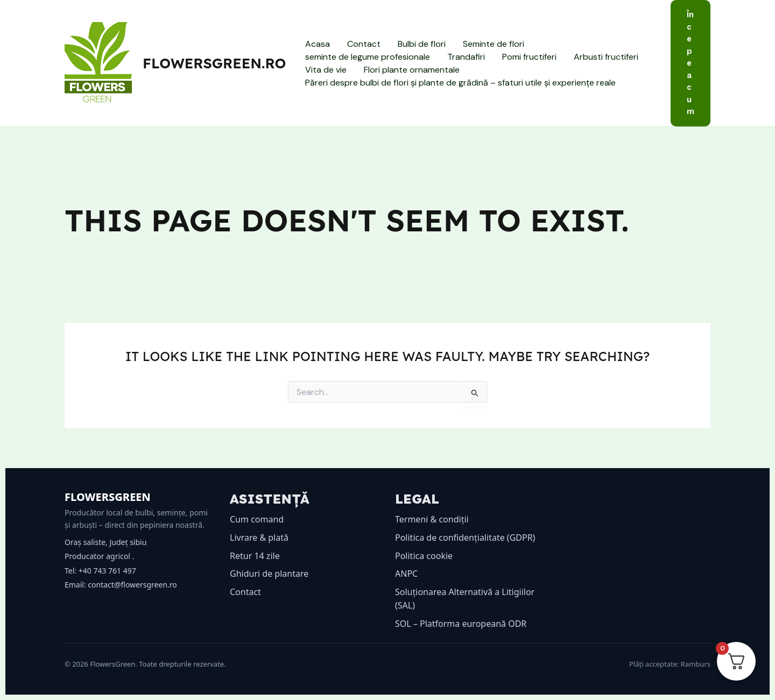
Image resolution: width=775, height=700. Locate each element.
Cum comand (257, 519)
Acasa (318, 44)
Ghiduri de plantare (269, 574)
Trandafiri (466, 57)
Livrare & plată (259, 538)
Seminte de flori (494, 44)
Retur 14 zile (255, 556)
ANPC (406, 574)
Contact (364, 44)
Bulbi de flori (422, 44)
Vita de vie (326, 70)
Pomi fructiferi (529, 57)
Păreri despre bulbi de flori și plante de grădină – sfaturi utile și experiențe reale (460, 83)
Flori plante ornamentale (412, 70)
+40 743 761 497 (107, 571)
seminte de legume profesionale (368, 57)
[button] (691, 63)
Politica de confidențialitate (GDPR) (465, 538)
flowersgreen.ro (214, 63)
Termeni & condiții (432, 519)
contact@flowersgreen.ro (132, 585)
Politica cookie (424, 556)
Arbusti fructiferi (606, 57)
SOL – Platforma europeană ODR (461, 624)
